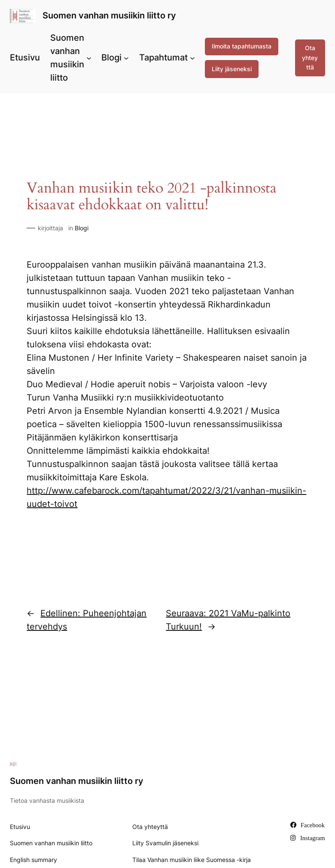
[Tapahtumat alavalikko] (192, 58)
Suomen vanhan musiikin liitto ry (109, 15)
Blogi (82, 228)
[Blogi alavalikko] (126, 58)
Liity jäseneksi (232, 69)
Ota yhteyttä (310, 57)
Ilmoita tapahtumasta (242, 46)
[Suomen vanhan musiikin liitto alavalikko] (89, 58)
